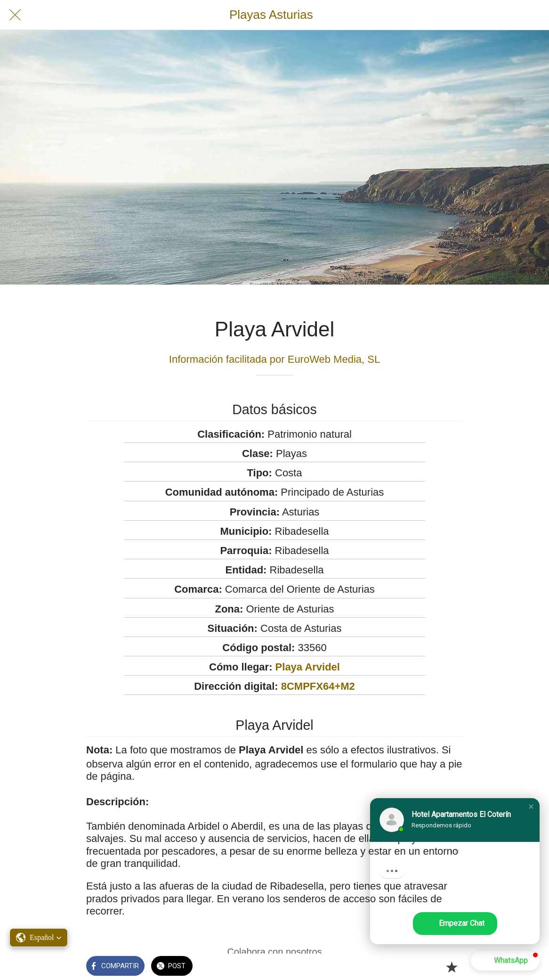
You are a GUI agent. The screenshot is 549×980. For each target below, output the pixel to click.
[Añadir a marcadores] (452, 967)
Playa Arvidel (308, 667)
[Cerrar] (15, 15)
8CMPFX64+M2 (318, 686)
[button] (531, 807)
